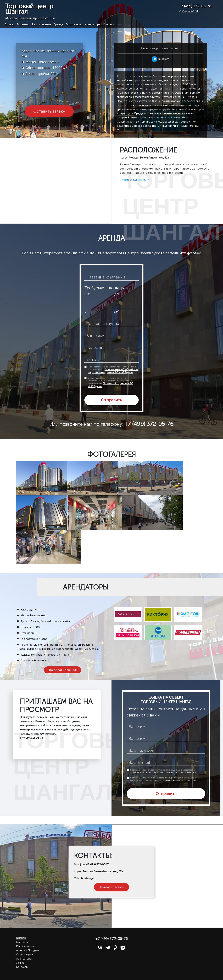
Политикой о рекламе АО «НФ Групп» (111, 385)
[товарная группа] (112, 324)
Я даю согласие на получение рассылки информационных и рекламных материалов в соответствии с (111, 383)
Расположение (41, 24)
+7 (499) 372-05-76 (98, 864)
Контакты (109, 24)
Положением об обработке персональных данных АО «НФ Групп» (113, 371)
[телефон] (112, 348)
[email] (112, 360)
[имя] (166, 727)
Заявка (20, 963)
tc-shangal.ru (89, 878)
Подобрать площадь (63, 670)
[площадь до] (125, 306)
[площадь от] (96, 306)
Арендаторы (93, 24)
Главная (10, 24)
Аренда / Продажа (28, 950)
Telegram (160, 59)
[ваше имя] (112, 336)
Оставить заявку (49, 111)
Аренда (58, 24)
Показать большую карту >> (135, 180)
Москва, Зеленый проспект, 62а (103, 871)
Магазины (23, 24)
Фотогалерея (74, 24)
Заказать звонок (189, 11)
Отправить (111, 400)
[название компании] (112, 277)
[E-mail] (166, 763)
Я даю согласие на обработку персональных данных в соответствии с (113, 370)
